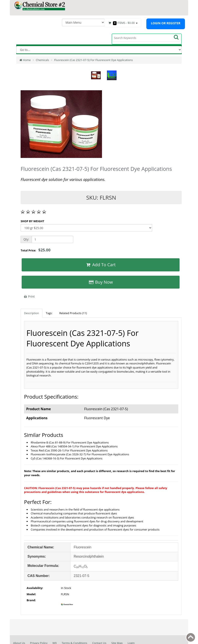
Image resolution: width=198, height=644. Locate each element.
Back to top (191, 637)
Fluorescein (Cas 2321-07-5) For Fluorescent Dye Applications (94, 60)
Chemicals (42, 60)
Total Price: (35, 250)
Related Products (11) (73, 313)
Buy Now (101, 282)
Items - (123, 23)
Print (29, 296)
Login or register (166, 23)
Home (25, 60)
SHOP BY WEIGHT (32, 221)
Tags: (49, 313)
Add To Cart (100, 265)
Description (31, 313)
